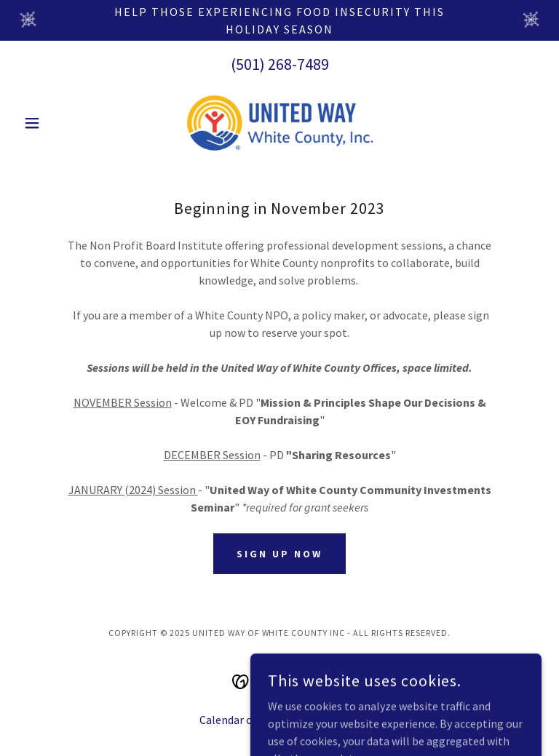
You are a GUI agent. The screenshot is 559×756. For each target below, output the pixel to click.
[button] (57, 123)
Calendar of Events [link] (246, 720)
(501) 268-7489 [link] (280, 64)
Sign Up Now (279, 554)
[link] (279, 123)
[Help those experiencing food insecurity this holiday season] (279, 20)
